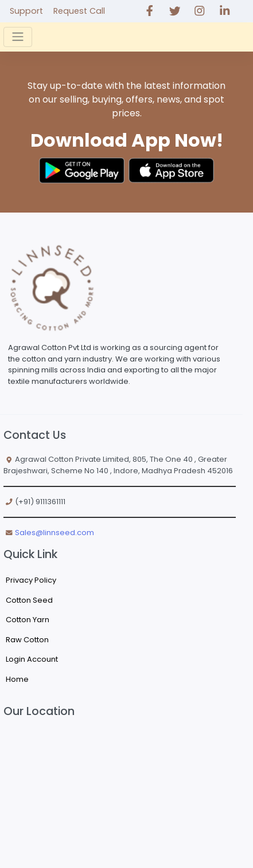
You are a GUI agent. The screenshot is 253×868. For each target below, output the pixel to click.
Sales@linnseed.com (55, 533)
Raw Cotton (27, 640)
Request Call (79, 11)
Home (17, 679)
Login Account (32, 659)
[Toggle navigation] (18, 37)
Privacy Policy (31, 580)
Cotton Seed (29, 600)
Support (26, 11)
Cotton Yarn (28, 620)
